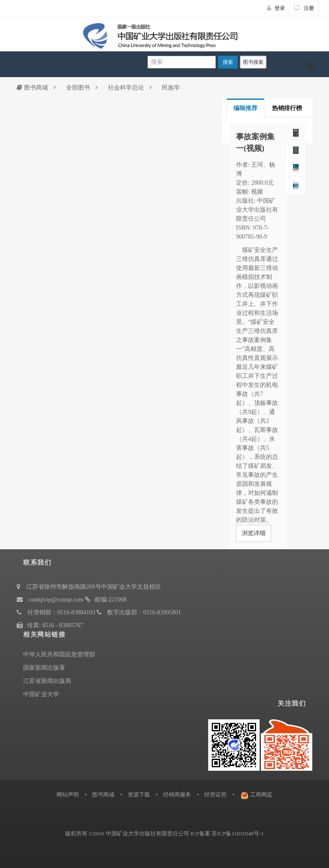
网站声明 (68, 795)
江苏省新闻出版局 (47, 681)
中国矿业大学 (41, 694)
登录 (276, 8)
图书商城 (32, 88)
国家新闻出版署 (44, 668)
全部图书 (78, 88)
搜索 (228, 62)
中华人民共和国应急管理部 (59, 654)
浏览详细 (254, 533)
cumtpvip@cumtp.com (56, 600)
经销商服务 (177, 795)
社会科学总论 (126, 88)
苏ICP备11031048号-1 (238, 834)
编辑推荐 (245, 108)
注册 (304, 8)
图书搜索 (253, 62)
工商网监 (261, 795)
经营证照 (215, 795)
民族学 (171, 88)
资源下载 (139, 795)
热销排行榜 (287, 108)
